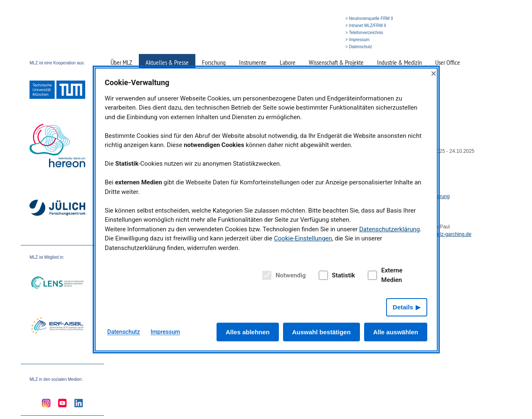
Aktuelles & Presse (167, 62)
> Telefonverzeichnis (364, 33)
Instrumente (253, 62)
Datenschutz (123, 332)
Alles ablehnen (248, 332)
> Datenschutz (359, 47)
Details (403, 307)
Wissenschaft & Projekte (336, 62)
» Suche (306, 47)
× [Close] (433, 73)
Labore (288, 62)
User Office (448, 62)
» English (326, 47)
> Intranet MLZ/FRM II (366, 26)
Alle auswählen (396, 332)
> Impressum (357, 40)
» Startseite (284, 47)
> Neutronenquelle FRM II (369, 18)
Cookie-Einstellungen (303, 238)
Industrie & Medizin (399, 62)
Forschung (214, 62)
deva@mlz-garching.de (446, 234)
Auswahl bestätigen (321, 332)
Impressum (165, 332)
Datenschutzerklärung (389, 229)
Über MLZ (121, 62)
